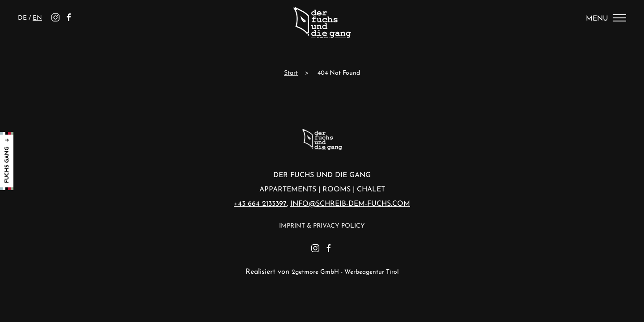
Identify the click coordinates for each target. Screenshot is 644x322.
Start (291, 73)
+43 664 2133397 (260, 204)
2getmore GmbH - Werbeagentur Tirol (345, 272)
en (37, 18)
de (23, 18)
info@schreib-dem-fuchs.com (350, 204)
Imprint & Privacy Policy (322, 226)
